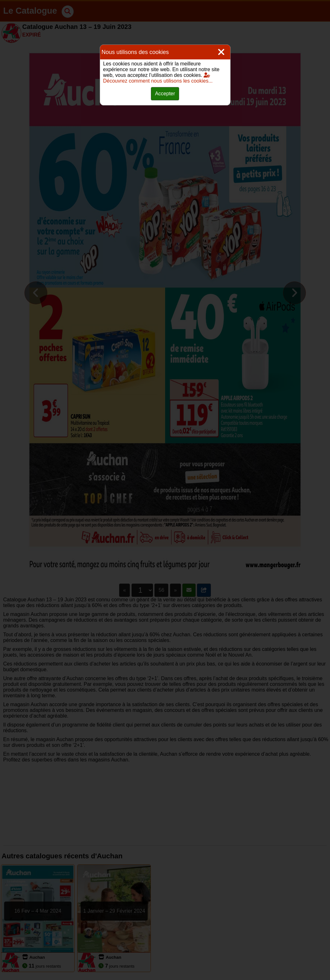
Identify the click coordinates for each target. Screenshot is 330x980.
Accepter (165, 94)
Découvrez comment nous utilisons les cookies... (158, 78)
